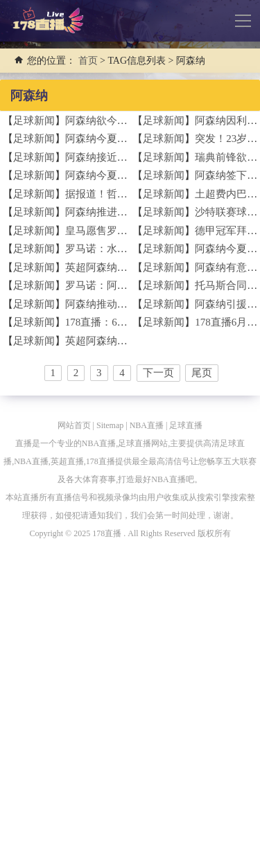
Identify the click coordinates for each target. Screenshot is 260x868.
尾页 (202, 373)
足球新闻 (34, 121)
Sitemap (110, 425)
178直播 (107, 533)
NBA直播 (147, 425)
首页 (88, 61)
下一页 (158, 373)
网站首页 (74, 425)
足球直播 (186, 425)
